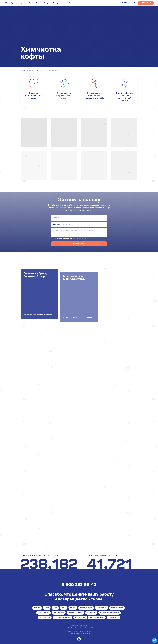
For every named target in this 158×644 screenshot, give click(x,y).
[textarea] (79, 233)
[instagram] (79, 639)
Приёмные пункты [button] (18, 3)
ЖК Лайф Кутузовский (62, 617)
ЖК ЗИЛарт (91, 613)
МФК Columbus (44, 613)
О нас (31, 3)
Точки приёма (102, 608)
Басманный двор (117, 608)
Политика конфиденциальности (79, 633)
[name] (79, 218)
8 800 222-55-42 (127, 3)
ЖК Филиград (45, 617)
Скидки (47, 3)
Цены (38, 3)
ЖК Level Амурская (97, 617)
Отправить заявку (79, 244)
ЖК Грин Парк (80, 617)
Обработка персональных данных (79, 631)
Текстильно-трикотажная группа (47, 70)
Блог (71, 3)
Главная (23, 70)
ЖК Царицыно (59, 613)
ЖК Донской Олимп (75, 613)
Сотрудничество (59, 3)
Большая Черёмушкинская (110, 613)
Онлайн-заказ (113, 617)
